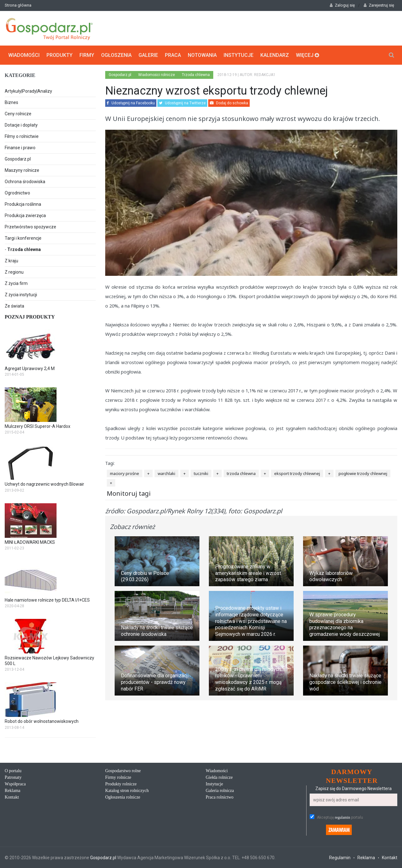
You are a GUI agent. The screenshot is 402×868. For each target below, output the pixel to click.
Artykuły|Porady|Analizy (28, 91)
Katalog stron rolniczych (127, 791)
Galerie (148, 55)
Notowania (202, 55)
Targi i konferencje (23, 238)
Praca (173, 55)
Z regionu (14, 272)
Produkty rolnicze (121, 784)
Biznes (11, 102)
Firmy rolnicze (118, 777)
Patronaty (13, 777)
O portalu (13, 771)
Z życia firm (16, 283)
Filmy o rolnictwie (22, 136)
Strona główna (18, 5)
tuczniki (201, 473)
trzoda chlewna (241, 473)
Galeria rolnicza (220, 791)
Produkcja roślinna (23, 204)
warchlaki (166, 473)
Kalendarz (275, 55)
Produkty (60, 55)
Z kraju (11, 261)
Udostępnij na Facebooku (131, 103)
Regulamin (340, 858)
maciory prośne (125, 473)
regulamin (342, 817)
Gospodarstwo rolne (123, 771)
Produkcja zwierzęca (25, 216)
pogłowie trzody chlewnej (363, 473)
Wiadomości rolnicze (157, 75)
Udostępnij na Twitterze (182, 103)
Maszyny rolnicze (22, 170)
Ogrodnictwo (17, 193)
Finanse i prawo (20, 148)
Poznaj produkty (30, 317)
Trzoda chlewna (24, 249)
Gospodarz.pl (18, 159)
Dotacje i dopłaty (21, 125)
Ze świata (14, 306)
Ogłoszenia (116, 55)
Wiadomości (24, 55)
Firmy (87, 55)
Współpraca (15, 784)
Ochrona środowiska (25, 182)
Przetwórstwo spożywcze (30, 227)
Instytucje (239, 55)
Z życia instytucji (21, 295)
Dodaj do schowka (229, 103)
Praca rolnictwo (220, 797)
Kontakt (12, 797)
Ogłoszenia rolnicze (123, 797)
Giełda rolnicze (219, 777)
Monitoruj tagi (129, 493)
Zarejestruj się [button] (379, 5)
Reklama (13, 791)
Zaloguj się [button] (342, 5)
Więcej (307, 55)
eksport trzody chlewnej (297, 473)
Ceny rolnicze (18, 114)
